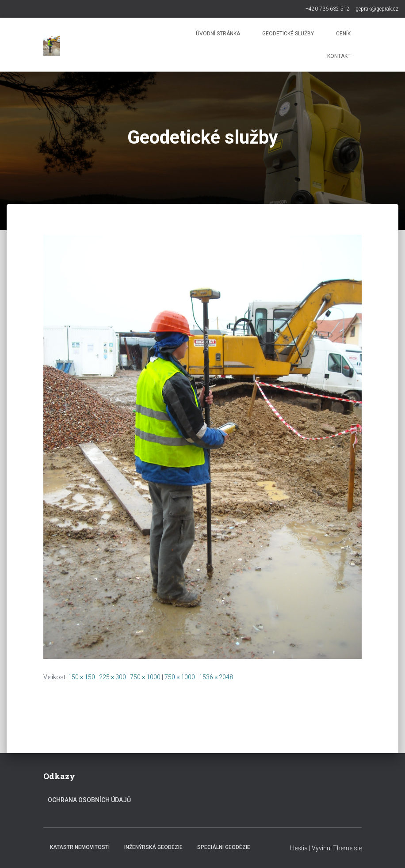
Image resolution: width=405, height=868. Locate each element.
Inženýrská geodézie (153, 847)
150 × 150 (82, 677)
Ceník (343, 34)
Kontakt (339, 56)
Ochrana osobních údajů (89, 800)
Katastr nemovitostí (80, 847)
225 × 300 (113, 677)
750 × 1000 (145, 677)
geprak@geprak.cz (377, 9)
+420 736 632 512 (328, 9)
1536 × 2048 (216, 677)
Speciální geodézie (224, 847)
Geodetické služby (288, 34)
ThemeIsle (347, 848)
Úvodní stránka (218, 34)
